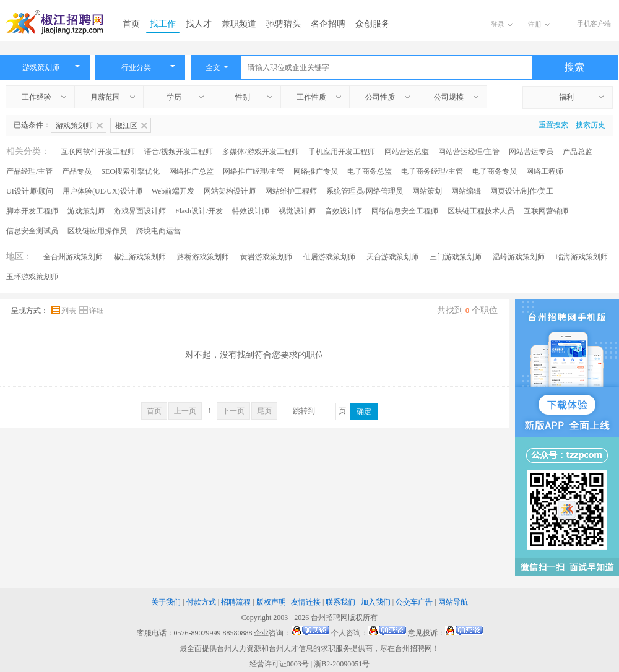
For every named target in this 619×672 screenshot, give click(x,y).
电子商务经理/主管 (432, 171)
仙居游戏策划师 (329, 257)
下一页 (233, 411)
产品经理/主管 (29, 171)
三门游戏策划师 (456, 257)
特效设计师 (251, 211)
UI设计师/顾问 (30, 191)
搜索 (574, 67)
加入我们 (376, 602)
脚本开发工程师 (32, 211)
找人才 (199, 24)
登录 (502, 24)
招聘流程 (236, 602)
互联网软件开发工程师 (98, 152)
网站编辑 (466, 191)
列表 (65, 311)
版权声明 (271, 602)
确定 (364, 411)
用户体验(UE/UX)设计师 (102, 191)
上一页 (185, 411)
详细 (92, 311)
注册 (539, 24)
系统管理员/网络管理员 (364, 191)
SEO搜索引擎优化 (130, 171)
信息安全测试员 (32, 231)
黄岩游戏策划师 (266, 257)
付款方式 (201, 602)
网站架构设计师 (230, 191)
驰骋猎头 (284, 24)
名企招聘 (328, 24)
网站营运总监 (407, 152)
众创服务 (373, 24)
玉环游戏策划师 (32, 277)
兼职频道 (239, 24)
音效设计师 (344, 211)
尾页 (264, 411)
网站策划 (427, 191)
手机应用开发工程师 (342, 152)
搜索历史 (591, 125)
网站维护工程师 (291, 191)
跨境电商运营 (158, 231)
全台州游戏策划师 (73, 257)
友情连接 (306, 602)
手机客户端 (594, 24)
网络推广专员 (316, 171)
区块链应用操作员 (97, 231)
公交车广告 (414, 602)
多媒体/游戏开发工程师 (260, 152)
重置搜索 (553, 125)
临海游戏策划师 (582, 257)
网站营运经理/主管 (469, 152)
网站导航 (453, 602)
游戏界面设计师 (140, 211)
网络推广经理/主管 (253, 171)
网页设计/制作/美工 (522, 191)
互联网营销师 (546, 211)
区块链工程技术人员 (481, 211)
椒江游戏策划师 (140, 257)
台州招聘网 (329, 618)
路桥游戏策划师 (203, 257)
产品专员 (77, 171)
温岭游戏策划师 (519, 257)
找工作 (163, 24)
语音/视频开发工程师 (179, 152)
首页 (131, 24)
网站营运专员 (531, 152)
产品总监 (578, 152)
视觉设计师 (297, 211)
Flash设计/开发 (199, 211)
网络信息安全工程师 (405, 211)
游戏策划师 (86, 211)
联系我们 (340, 602)
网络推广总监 (191, 171)
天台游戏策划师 (392, 257)
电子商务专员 (495, 171)
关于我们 (166, 602)
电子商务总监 (370, 171)
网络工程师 (545, 171)
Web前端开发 (173, 191)
